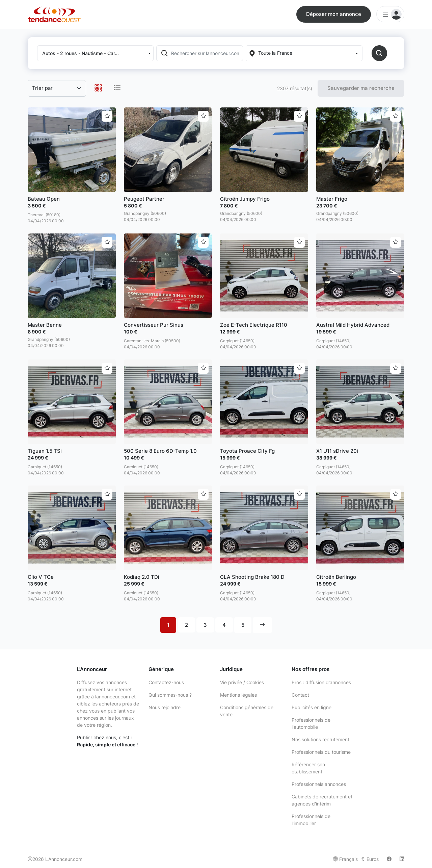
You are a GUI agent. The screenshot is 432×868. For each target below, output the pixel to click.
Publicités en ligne (312, 707)
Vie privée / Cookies (242, 682)
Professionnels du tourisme (321, 752)
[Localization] (304, 53)
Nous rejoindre (165, 707)
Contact (300, 695)
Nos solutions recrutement (320, 739)
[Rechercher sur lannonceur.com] (206, 53)
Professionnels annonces (319, 784)
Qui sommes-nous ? (170, 695)
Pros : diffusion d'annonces (321, 682)
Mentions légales (238, 695)
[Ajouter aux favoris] (107, 116)
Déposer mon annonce (334, 14)
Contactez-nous (166, 682)
